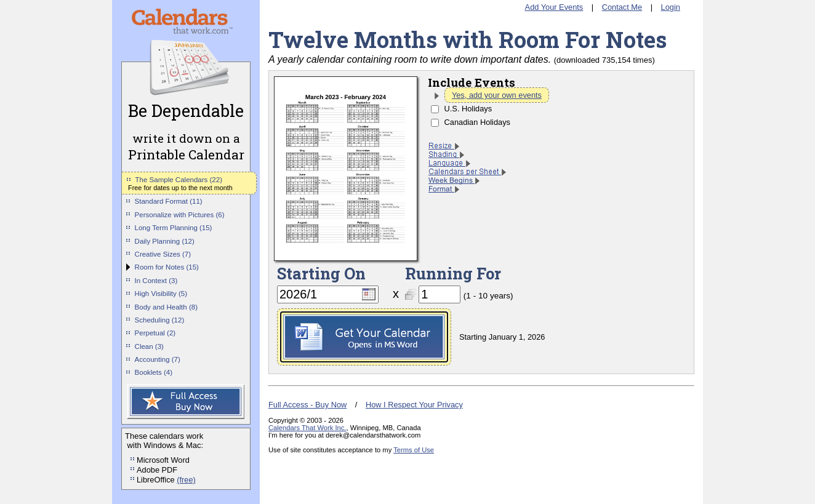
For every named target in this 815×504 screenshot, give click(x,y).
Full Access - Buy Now (307, 405)
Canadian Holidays (477, 122)
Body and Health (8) (166, 307)
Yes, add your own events (497, 95)
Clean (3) (149, 346)
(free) (186, 480)
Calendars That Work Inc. (307, 428)
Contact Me (622, 7)
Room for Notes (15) (167, 267)
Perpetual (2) (155, 333)
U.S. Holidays (468, 109)
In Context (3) (156, 281)
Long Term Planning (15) (174, 228)
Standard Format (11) (169, 201)
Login (671, 7)
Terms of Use (414, 450)
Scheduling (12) (160, 320)
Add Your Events (554, 7)
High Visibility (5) (161, 294)
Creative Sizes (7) (163, 254)
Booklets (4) (154, 372)
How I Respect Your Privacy (414, 405)
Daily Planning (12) (165, 241)
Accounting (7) (158, 359)
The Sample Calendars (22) (179, 180)
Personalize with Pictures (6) (180, 215)
